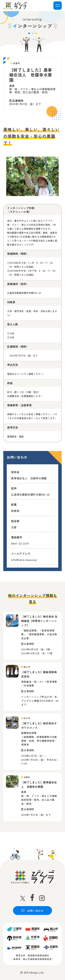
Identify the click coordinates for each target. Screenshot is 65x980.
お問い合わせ (32, 911)
